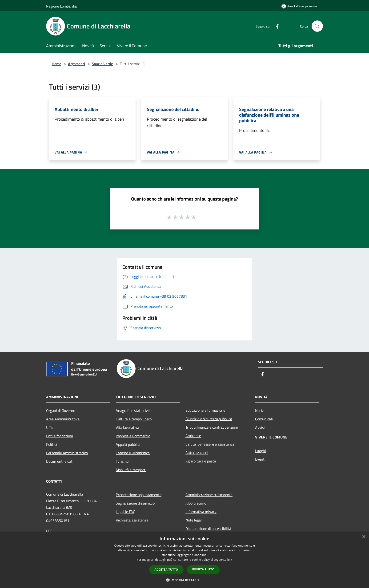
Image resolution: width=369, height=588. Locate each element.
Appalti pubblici (128, 444)
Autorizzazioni (197, 453)
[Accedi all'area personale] (299, 6)
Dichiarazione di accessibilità (208, 529)
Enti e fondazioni (60, 436)
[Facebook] (275, 26)
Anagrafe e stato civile (134, 410)
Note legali (194, 520)
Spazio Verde (102, 64)
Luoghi (261, 451)
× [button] (364, 537)
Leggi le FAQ (126, 512)
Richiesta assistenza (132, 520)
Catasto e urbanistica (133, 453)
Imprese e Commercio (133, 436)
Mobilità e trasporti (131, 470)
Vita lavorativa (127, 427)
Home (56, 64)
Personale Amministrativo (67, 453)
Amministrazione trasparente (209, 495)
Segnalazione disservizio (135, 503)
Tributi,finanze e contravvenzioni (212, 427)
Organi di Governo (61, 410)
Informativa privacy (201, 512)
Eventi (260, 459)
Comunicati (264, 419)
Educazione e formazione (205, 410)
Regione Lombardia (61, 6)
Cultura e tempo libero (134, 419)
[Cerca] (317, 26)
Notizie (261, 410)
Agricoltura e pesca (201, 461)
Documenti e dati (60, 461)
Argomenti (76, 64)
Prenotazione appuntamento (139, 495)
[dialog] (184, 560)
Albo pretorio (196, 503)
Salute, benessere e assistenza (210, 444)
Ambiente (193, 436)
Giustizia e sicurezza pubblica (209, 419)
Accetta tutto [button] (166, 570)
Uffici (50, 427)
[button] (184, 580)
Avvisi (260, 427)
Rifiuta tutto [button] (203, 569)
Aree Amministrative (63, 419)
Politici (52, 444)
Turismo (122, 461)
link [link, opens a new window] (230, 560)
